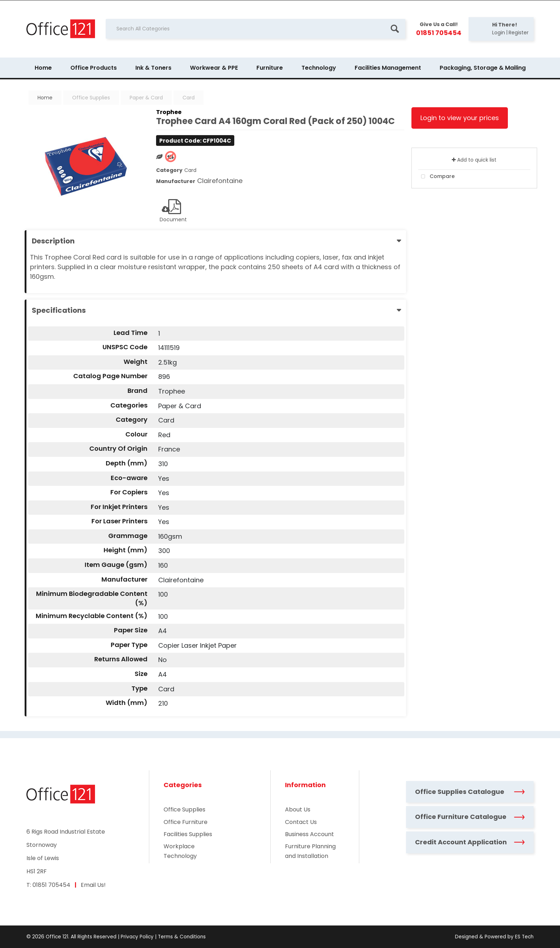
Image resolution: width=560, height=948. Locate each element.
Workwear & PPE (214, 68)
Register (519, 33)
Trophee (169, 112)
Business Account (309, 834)
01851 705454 (51, 885)
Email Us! (93, 885)
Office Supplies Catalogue (470, 792)
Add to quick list (474, 160)
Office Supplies (91, 98)
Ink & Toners (153, 68)
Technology (319, 68)
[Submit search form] (395, 29)
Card (189, 98)
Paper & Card (146, 98)
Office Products (94, 68)
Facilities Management (388, 68)
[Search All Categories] (256, 29)
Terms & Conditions (182, 937)
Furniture (270, 68)
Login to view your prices (460, 118)
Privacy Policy (137, 937)
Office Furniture (186, 822)
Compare (436, 177)
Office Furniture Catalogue (470, 817)
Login (499, 33)
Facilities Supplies (188, 834)
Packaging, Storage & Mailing (483, 68)
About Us (298, 809)
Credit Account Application (470, 842)
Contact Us (301, 822)
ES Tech (524, 937)
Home (43, 68)
